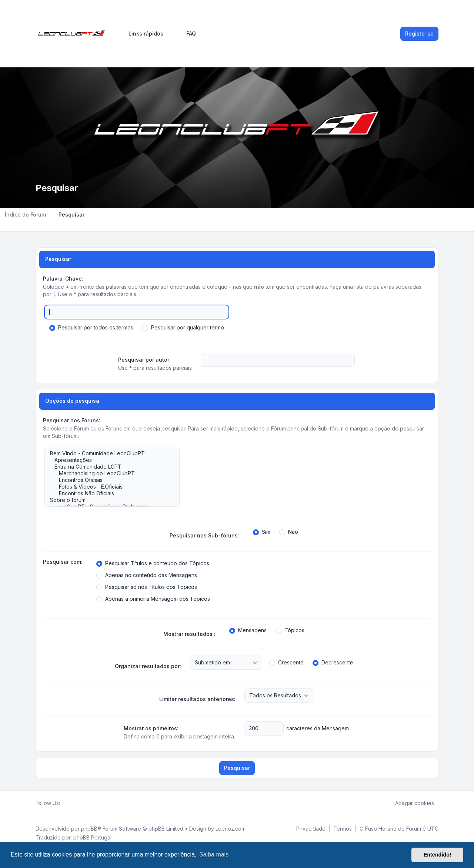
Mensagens (248, 630)
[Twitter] (70, 803)
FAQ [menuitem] (186, 34)
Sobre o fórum (108, 500)
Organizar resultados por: (148, 666)
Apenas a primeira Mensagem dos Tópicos (153, 599)
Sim (262, 532)
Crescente (286, 663)
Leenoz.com (231, 829)
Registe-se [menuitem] (419, 33)
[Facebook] (64, 803)
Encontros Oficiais (108, 480)
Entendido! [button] (438, 855)
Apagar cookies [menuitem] (410, 803)
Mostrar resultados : (189, 634)
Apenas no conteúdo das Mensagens (147, 575)
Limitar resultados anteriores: (197, 699)
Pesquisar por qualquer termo (183, 328)
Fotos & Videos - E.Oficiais (108, 487)
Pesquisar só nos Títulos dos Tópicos (147, 587)
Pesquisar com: (63, 562)
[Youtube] (76, 803)
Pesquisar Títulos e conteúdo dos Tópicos (153, 563)
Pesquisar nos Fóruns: (72, 420)
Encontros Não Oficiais (108, 493)
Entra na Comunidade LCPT (108, 467)
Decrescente (333, 663)
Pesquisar (237, 768)
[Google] (82, 803)
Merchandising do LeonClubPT (108, 473)
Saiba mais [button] (214, 854)
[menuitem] (143, 34)
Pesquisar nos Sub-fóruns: (204, 535)
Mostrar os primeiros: (151, 728)
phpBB (89, 829)
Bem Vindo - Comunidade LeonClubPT (108, 453)
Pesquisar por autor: (144, 360)
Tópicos (290, 630)
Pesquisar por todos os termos (91, 328)
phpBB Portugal (92, 837)
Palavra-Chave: (63, 279)
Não (289, 532)
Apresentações (108, 460)
